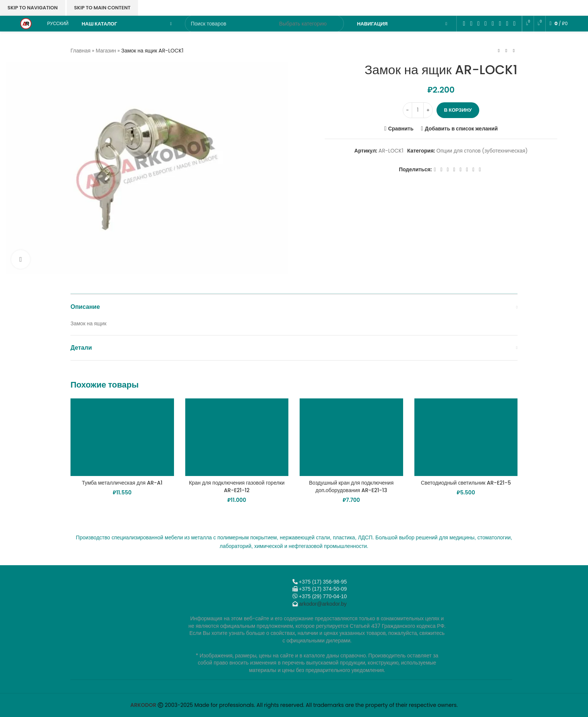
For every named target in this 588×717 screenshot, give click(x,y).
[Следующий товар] (514, 51)
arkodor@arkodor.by (323, 604)
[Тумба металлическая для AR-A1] (122, 437)
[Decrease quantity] (407, 110)
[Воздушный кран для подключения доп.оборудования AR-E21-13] (351, 437)
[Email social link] (478, 23)
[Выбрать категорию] (303, 24)
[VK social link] (500, 23)
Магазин (106, 51)
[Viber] (514, 23)
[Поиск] (264, 24)
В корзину (458, 110)
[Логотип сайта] (26, 23)
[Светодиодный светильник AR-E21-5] (466, 437)
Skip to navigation (33, 8)
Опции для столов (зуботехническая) (482, 151)
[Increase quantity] (428, 110)
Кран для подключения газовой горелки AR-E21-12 (237, 486)
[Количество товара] (418, 110)
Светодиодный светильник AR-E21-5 (466, 483)
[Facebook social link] (464, 23)
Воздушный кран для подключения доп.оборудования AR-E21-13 (351, 486)
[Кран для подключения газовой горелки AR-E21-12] (237, 437)
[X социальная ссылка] (471, 23)
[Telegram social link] (507, 23)
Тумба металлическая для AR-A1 (122, 483)
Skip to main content (102, 8)
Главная (80, 51)
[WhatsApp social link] (493, 23)
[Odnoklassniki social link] (485, 23)
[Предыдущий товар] (499, 51)
